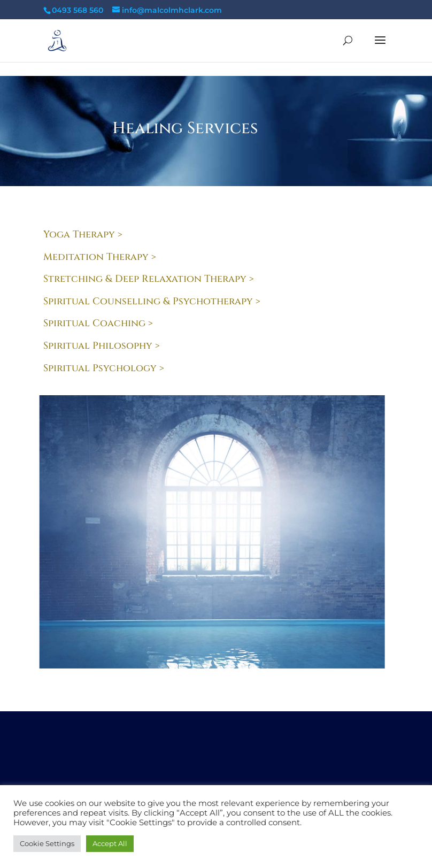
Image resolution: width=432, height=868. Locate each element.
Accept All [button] (110, 843)
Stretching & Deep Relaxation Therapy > (149, 279)
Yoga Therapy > (83, 235)
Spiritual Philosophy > (102, 346)
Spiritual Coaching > (98, 323)
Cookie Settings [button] (47, 843)
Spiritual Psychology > (104, 368)
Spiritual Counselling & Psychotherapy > (152, 301)
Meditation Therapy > (100, 257)
